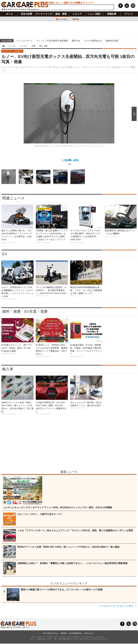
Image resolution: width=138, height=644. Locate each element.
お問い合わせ (89, 633)
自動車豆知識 (112, 41)
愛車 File (76, 41)
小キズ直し (63, 19)
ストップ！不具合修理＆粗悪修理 (52, 41)
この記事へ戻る (70, 163)
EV (5, 254)
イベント (129, 14)
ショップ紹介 (94, 14)
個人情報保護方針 (76, 633)
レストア (77, 14)
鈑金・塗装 (61, 14)
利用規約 (64, 633)
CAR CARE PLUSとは (50, 633)
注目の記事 (26, 14)
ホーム (9, 14)
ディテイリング (44, 14)
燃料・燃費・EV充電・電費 (25, 312)
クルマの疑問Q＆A (93, 41)
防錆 (77, 19)
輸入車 (8, 369)
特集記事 (112, 14)
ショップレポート (24, 41)
